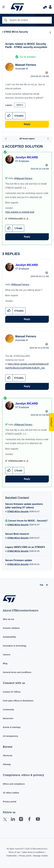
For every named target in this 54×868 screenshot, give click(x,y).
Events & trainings (12, 727)
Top (41, 585)
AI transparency (11, 736)
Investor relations (11, 628)
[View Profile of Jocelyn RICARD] (27, 157)
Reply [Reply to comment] (27, 237)
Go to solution (28, 57)
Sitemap (7, 764)
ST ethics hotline (11, 793)
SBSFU (20, 105)
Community (8, 710)
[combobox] (27, 20)
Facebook (32, 821)
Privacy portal (10, 802)
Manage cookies (40, 856)
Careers (7, 655)
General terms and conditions (17, 672)
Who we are (8, 619)
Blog (5, 663)
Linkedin (16, 821)
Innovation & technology (15, 646)
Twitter (7, 821)
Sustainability (9, 637)
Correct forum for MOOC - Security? (28, 521)
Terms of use (14, 852)
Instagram (24, 821)
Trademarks (12, 856)
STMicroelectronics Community (17, 7)
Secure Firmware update (19, 560)
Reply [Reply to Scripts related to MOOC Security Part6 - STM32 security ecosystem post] (27, 124)
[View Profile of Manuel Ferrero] (26, 65)
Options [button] (50, 32)
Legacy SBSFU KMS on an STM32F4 (25, 547)
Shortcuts (8, 755)
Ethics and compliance (14, 784)
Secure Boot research (17, 534)
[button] (9, 116)
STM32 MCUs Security (16, 32)
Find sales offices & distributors (18, 701)
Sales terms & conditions (33, 852)
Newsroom (8, 718)
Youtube (41, 821)
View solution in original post (20, 212)
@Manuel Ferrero (23, 178)
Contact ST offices (12, 692)
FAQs (45, 7)
